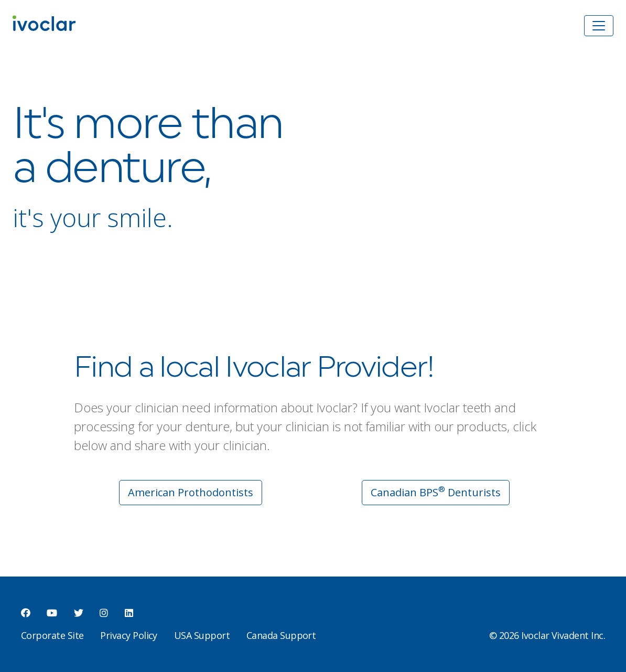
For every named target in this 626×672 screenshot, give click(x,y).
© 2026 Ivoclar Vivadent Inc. (547, 635)
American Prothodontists (191, 492)
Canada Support (281, 635)
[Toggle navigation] (599, 26)
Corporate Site (52, 635)
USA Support (202, 635)
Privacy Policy (128, 635)
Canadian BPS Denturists (436, 492)
